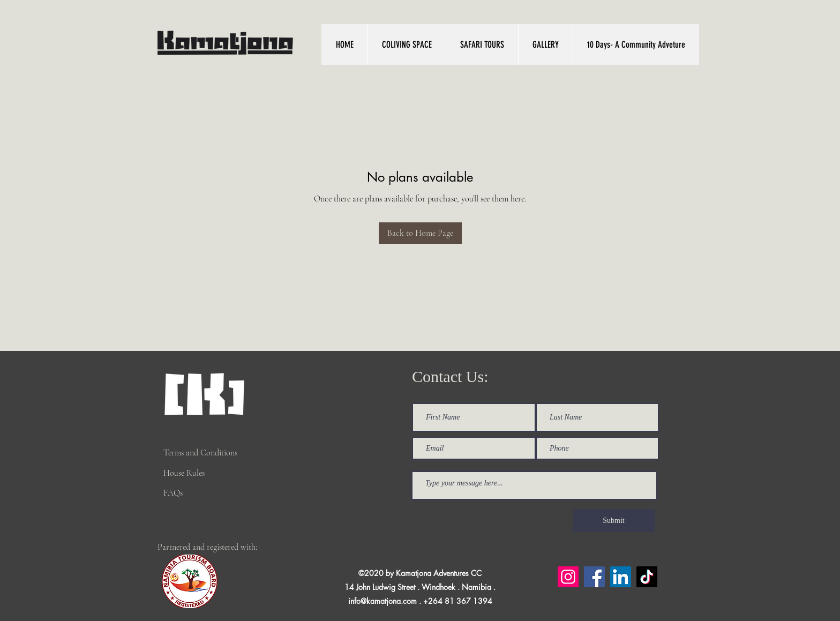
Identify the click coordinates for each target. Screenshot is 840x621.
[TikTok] (647, 577)
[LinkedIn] (621, 577)
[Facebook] (594, 577)
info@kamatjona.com (382, 601)
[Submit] (614, 521)
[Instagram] (568, 577)
